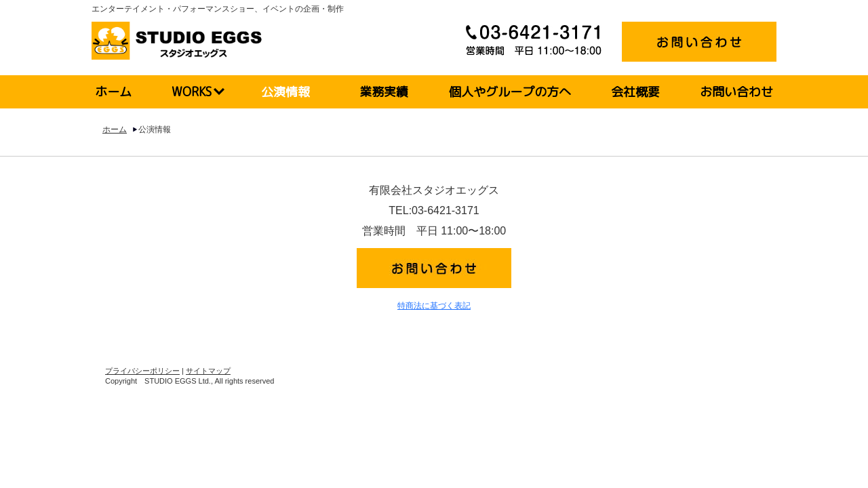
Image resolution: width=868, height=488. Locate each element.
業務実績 (384, 92)
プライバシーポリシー (142, 371)
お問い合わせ (736, 92)
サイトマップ (208, 371)
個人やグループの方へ (510, 92)
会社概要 (635, 92)
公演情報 (285, 92)
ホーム (113, 92)
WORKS (192, 92)
